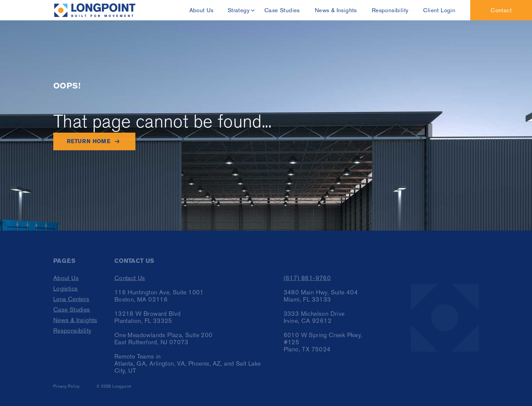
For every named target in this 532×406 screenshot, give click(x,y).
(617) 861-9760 (307, 281)
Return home (89, 141)
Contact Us (130, 281)
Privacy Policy (66, 389)
